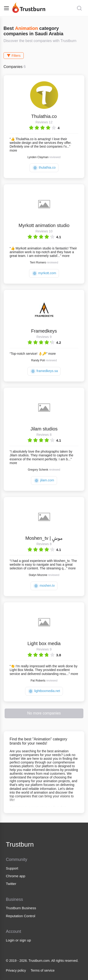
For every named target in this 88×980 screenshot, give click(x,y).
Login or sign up (18, 940)
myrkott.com (44, 273)
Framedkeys (44, 331)
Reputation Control (21, 916)
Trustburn (20, 844)
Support (12, 868)
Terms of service (43, 970)
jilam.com (44, 481)
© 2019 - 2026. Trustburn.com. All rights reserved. (42, 961)
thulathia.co (44, 168)
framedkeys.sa (44, 371)
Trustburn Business (21, 908)
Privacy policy (16, 970)
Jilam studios (44, 429)
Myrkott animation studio (44, 225)
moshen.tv (44, 586)
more (13, 150)
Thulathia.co (44, 116)
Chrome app (16, 876)
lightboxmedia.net (44, 691)
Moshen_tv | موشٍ (44, 538)
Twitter (11, 884)
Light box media (44, 643)
